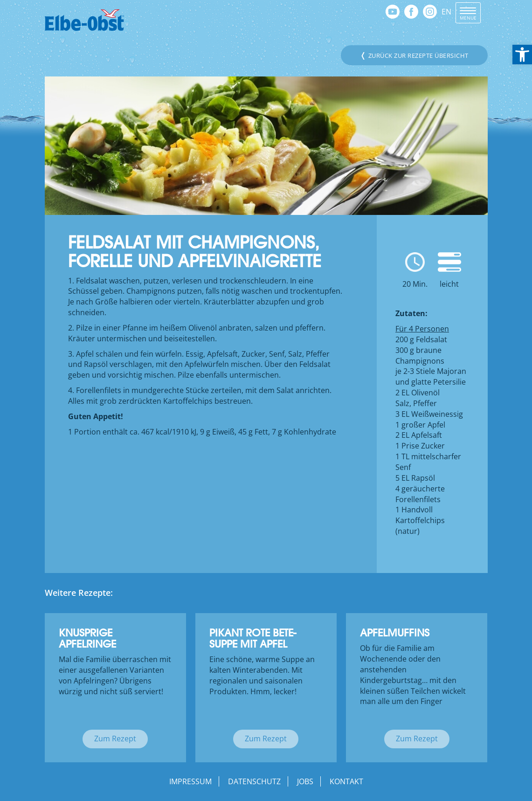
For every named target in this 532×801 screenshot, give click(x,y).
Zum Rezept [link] (115, 739)
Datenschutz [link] (254, 781)
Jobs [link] (305, 781)
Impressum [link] (190, 781)
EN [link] (446, 12)
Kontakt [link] (346, 781)
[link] (522, 55)
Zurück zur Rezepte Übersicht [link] (414, 55)
